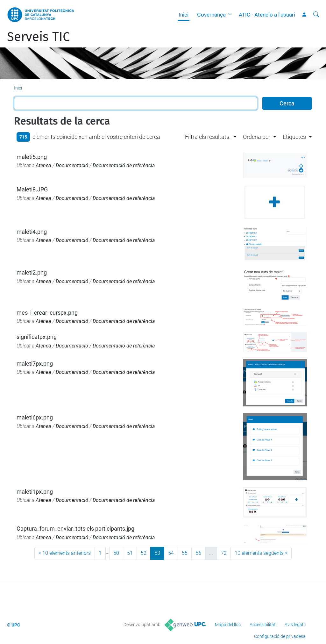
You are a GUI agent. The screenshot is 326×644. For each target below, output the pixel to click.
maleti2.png (32, 272)
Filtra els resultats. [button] (208, 137)
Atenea (43, 165)
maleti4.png (32, 232)
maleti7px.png (35, 364)
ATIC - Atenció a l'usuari (267, 15)
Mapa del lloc (228, 625)
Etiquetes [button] (294, 137)
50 (116, 553)
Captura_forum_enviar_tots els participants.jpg (75, 529)
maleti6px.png (35, 417)
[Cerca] (316, 15)
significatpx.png (37, 337)
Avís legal (294, 625)
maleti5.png (32, 157)
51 (130, 553)
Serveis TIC (38, 37)
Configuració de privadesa (280, 636)
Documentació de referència (124, 165)
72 (224, 553)
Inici (184, 15)
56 (198, 553)
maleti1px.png (35, 492)
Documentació (72, 165)
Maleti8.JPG (32, 189)
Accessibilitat (263, 625)
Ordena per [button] (257, 137)
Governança (211, 15)
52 (144, 553)
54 (171, 553)
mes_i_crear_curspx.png (47, 313)
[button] (231, 15)
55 (185, 553)
